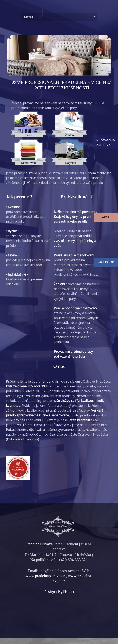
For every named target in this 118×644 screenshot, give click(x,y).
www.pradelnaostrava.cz (45, 576)
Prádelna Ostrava (39, 544)
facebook (106, 262)
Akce (106, 217)
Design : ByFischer (59, 592)
